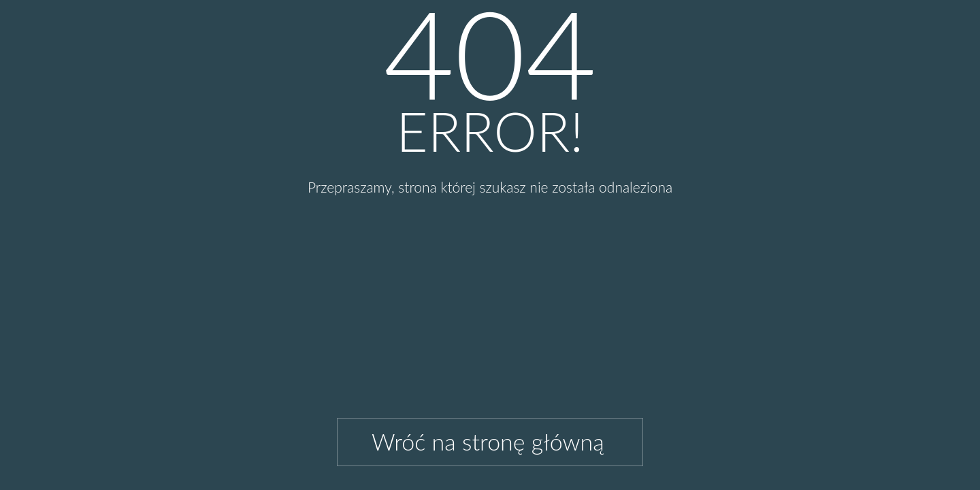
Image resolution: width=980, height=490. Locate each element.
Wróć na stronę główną (488, 441)
